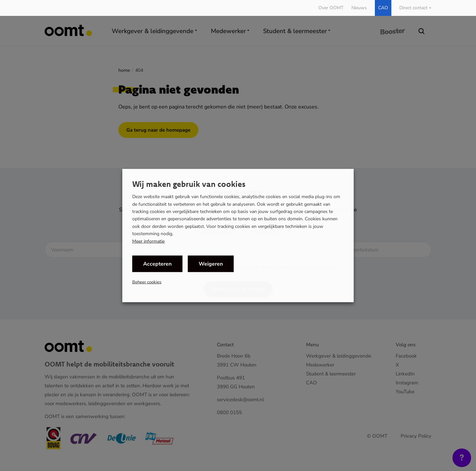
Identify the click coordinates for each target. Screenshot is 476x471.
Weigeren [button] (211, 264)
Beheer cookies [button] (147, 282)
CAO (383, 8)
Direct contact (413, 8)
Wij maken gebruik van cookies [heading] (189, 184)
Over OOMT (331, 8)
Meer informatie (148, 241)
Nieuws (359, 8)
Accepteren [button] (157, 264)
